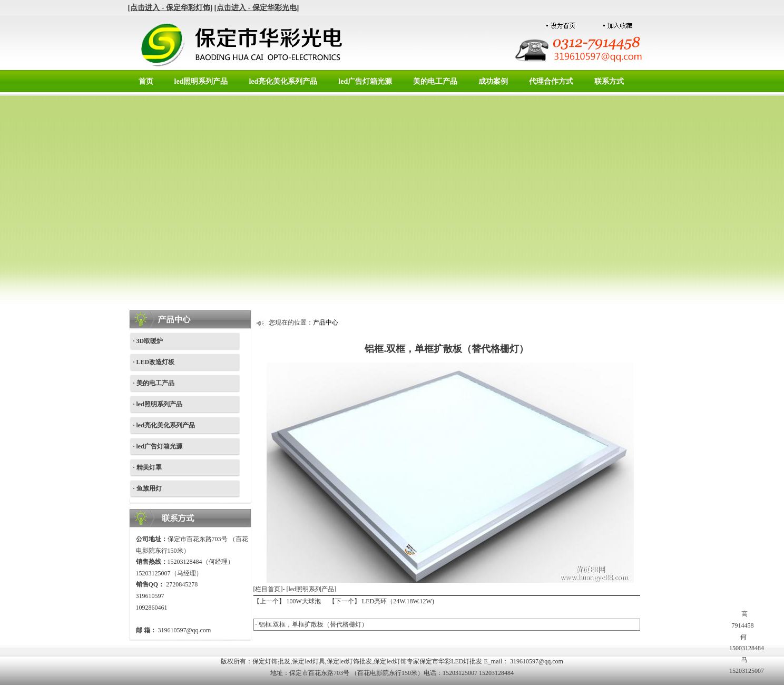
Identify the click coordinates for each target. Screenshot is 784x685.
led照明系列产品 (201, 81)
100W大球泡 (304, 601)
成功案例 (493, 81)
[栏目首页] (268, 589)
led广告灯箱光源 (365, 81)
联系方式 (609, 81)
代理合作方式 (551, 81)
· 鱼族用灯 (148, 488)
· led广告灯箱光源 (158, 446)
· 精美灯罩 (148, 467)
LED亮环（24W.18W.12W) (398, 601)
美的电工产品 (435, 81)
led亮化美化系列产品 (283, 81)
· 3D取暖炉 (148, 341)
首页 (146, 81)
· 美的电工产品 (154, 383)
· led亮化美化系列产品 (164, 425)
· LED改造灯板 (154, 362)
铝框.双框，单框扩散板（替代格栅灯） (313, 624)
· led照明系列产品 (158, 404)
